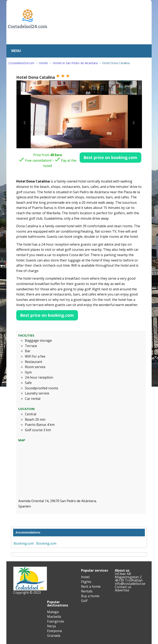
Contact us (123, 587)
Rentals (87, 591)
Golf (84, 601)
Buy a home (90, 596)
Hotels (43, 63)
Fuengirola (55, 621)
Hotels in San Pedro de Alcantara (75, 63)
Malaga (53, 612)
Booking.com (24, 543)
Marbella (54, 617)
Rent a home (91, 586)
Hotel (85, 577)
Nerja (51, 626)
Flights (86, 582)
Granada (54, 636)
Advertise (122, 590)
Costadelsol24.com (21, 63)
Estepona (54, 631)
